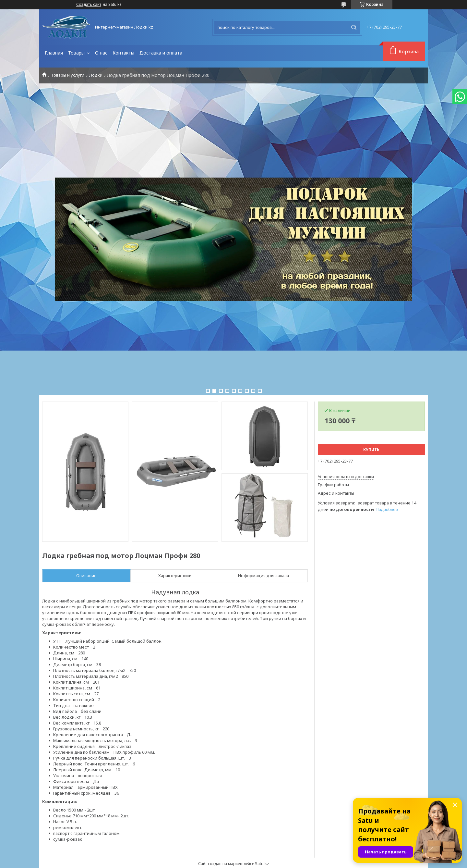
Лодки (96, 75)
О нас (101, 53)
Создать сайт (89, 5)
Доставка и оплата (161, 53)
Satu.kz (262, 863)
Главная (54, 53)
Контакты (123, 53)
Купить (371, 450)
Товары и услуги (68, 75)
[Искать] (354, 27)
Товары (77, 53)
